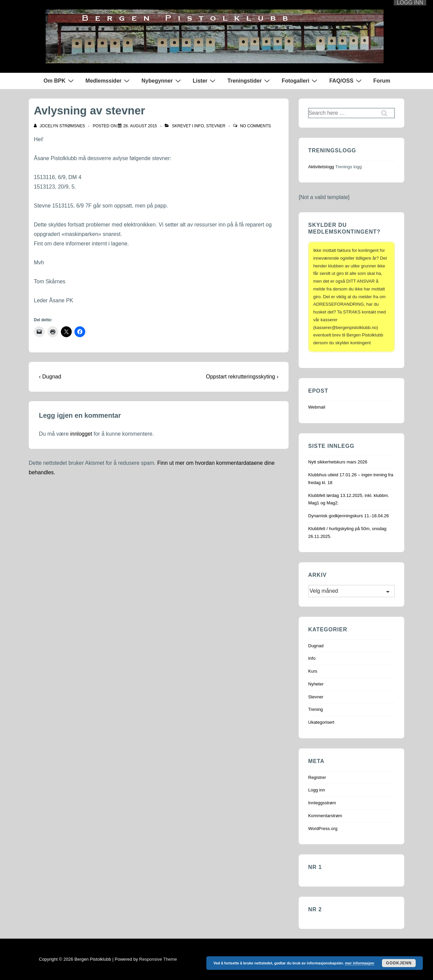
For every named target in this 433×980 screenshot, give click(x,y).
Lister (205, 81)
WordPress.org (323, 829)
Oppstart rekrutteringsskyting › (242, 377)
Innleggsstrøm (322, 803)
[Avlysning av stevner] (140, 126)
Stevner (216, 126)
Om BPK (60, 81)
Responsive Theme (158, 959)
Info (199, 126)
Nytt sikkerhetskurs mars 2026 (338, 462)
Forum (382, 81)
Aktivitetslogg (321, 167)
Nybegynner (162, 81)
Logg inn (317, 790)
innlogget (81, 434)
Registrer (317, 777)
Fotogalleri (301, 81)
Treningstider (249, 81)
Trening (316, 709)
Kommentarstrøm (325, 816)
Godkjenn (399, 963)
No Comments (255, 126)
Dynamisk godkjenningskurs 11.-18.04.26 (348, 516)
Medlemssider (109, 81)
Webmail (317, 407)
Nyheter (316, 684)
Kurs (313, 671)
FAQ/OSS (346, 81)
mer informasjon (360, 963)
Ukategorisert (321, 722)
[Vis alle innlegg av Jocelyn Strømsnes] (60, 126)
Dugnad (316, 646)
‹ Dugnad (50, 377)
